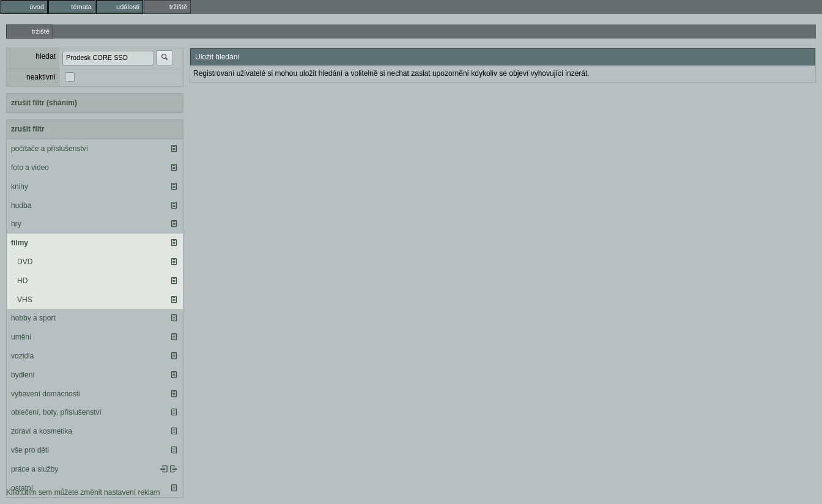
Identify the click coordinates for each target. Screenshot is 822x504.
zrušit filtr (28, 129)
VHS (25, 300)
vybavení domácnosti (46, 394)
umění (21, 337)
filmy (20, 243)
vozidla (22, 356)
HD (22, 281)
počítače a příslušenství (50, 149)
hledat (46, 56)
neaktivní (41, 77)
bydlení (23, 375)
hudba (21, 206)
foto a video (30, 168)
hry (16, 224)
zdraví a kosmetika (42, 431)
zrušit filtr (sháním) (44, 103)
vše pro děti (30, 450)
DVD (25, 262)
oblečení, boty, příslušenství (56, 412)
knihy (20, 187)
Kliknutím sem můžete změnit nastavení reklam (83, 492)
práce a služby (35, 469)
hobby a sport (33, 318)
